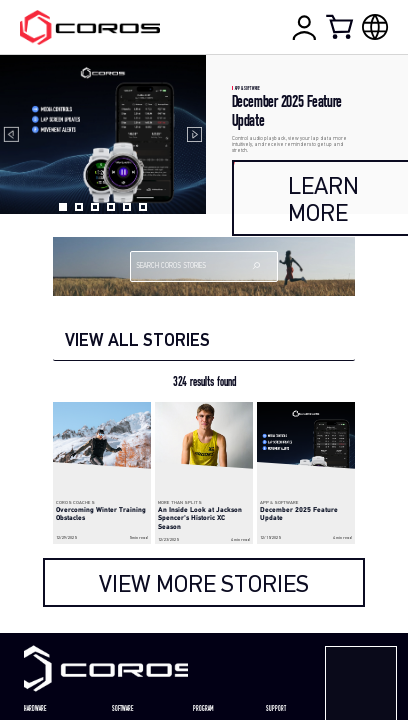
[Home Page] (89, 27)
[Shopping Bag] (341, 26)
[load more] (204, 582)
